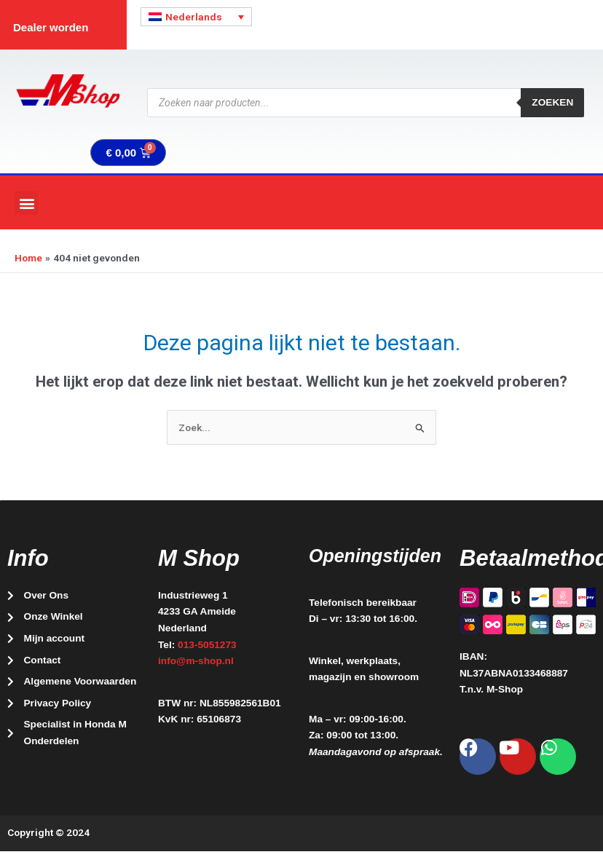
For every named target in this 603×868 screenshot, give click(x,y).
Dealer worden (51, 27)
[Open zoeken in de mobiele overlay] (366, 103)
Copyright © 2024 (48, 832)
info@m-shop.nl (196, 661)
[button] (27, 203)
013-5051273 (207, 645)
